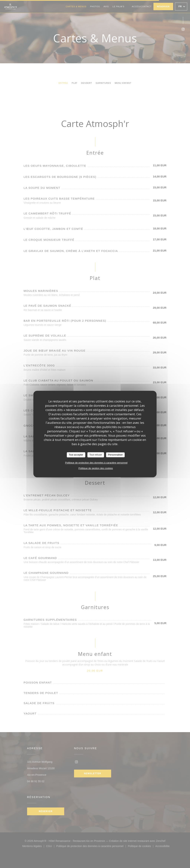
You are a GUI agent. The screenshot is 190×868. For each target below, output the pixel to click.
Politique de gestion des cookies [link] (96, 468)
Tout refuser (96, 455)
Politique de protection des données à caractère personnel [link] (96, 463)
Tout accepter (76, 455)
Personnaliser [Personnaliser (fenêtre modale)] (115, 455)
